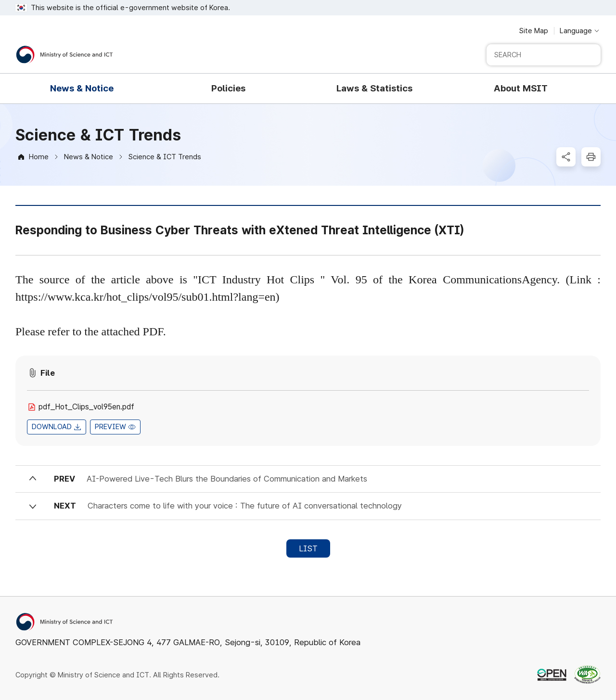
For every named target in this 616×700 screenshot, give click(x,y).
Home (39, 157)
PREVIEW (110, 427)
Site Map (534, 31)
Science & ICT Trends (165, 157)
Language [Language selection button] (576, 31)
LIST (308, 548)
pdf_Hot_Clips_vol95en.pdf (86, 407)
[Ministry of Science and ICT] (64, 55)
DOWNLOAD (52, 427)
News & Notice (89, 157)
